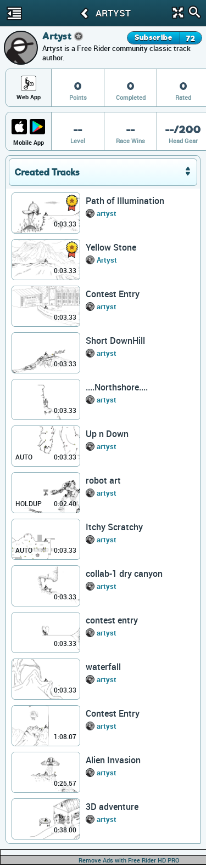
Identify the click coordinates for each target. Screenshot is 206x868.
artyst (107, 213)
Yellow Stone (111, 247)
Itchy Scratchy (114, 527)
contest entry (112, 620)
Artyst (107, 260)
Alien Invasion (113, 760)
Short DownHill (115, 341)
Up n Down (107, 434)
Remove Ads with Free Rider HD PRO (129, 860)
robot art (103, 480)
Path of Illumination (125, 201)
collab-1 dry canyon (124, 574)
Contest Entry (113, 294)
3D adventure (112, 807)
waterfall (103, 667)
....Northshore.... (117, 387)
